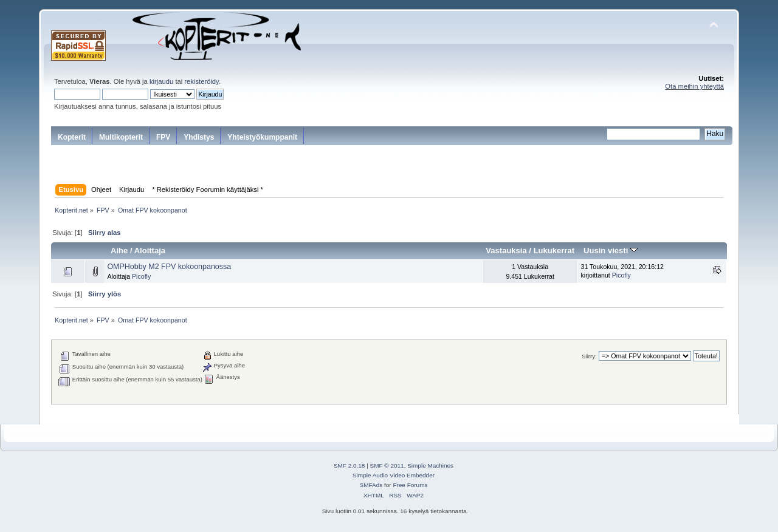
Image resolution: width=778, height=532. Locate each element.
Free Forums (410, 485)
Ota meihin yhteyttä (694, 86)
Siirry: (589, 356)
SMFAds (371, 485)
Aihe (119, 251)
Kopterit (72, 137)
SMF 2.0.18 (349, 465)
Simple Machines (430, 465)
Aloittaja (150, 251)
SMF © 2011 (387, 465)
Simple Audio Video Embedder (394, 475)
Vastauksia (506, 251)
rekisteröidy (201, 81)
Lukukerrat (554, 251)
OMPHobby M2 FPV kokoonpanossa (169, 267)
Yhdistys (199, 137)
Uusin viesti (611, 251)
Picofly (141, 276)
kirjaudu (161, 81)
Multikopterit (121, 137)
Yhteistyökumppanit (262, 137)
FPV (163, 137)
